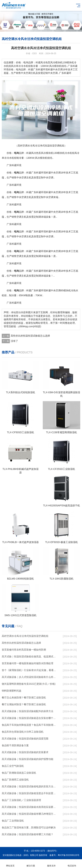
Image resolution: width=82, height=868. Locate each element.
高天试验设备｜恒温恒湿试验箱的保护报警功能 (28, 759)
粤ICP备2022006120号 (69, 855)
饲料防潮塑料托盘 (12, 691)
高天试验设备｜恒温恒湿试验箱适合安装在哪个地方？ (29, 718)
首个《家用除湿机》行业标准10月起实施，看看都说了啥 (29, 670)
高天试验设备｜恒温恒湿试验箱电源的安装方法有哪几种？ (29, 786)
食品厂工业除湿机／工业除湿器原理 (21, 800)
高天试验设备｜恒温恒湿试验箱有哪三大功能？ (28, 834)
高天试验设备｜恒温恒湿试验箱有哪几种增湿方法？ (29, 814)
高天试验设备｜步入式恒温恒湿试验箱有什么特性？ (29, 677)
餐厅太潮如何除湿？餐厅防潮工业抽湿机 (24, 704)
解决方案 (31, 864)
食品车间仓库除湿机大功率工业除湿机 (23, 732)
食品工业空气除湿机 (13, 766)
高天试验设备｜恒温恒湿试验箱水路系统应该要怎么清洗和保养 (29, 807)
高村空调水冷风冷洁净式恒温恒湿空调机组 (25, 636)
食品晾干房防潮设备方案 (15, 745)
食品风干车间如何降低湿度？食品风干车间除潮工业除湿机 (29, 725)
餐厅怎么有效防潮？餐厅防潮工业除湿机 (24, 698)
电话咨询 (72, 864)
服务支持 (51, 864)
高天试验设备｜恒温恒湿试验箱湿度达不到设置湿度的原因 (29, 793)
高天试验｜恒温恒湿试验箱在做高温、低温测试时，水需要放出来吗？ (29, 656)
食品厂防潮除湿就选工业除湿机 (19, 773)
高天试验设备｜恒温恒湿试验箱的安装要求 (25, 752)
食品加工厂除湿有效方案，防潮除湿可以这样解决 (29, 827)
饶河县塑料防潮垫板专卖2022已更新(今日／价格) (29, 684)
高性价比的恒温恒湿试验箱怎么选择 (30, 336)
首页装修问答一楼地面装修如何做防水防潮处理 (28, 663)
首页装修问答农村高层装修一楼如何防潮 (24, 650)
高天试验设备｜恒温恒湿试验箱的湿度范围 (25, 739)
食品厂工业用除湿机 (13, 821)
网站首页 (10, 864)
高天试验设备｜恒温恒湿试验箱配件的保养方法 (28, 711)
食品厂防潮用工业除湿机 (15, 780)
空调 (58, 173)
